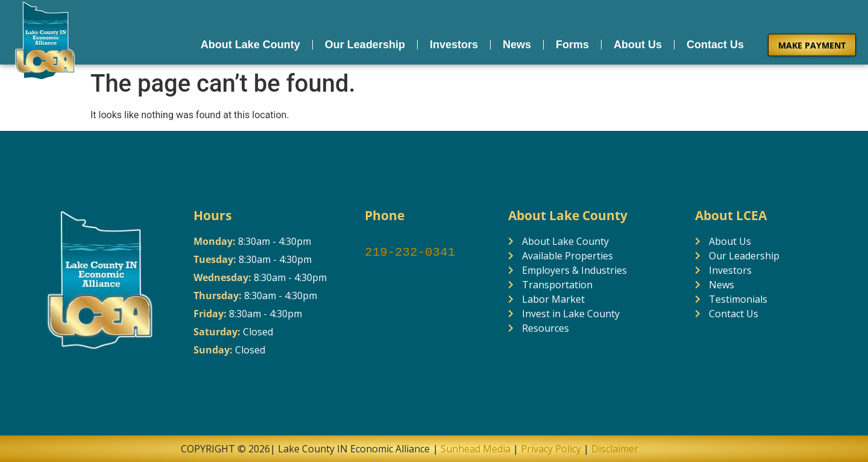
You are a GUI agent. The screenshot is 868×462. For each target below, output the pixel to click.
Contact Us (715, 42)
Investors (454, 42)
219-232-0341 (410, 253)
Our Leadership (365, 42)
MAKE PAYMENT (812, 43)
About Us (638, 42)
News (517, 42)
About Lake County (250, 42)
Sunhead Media (474, 449)
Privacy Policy (551, 449)
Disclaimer (615, 449)
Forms (572, 42)
